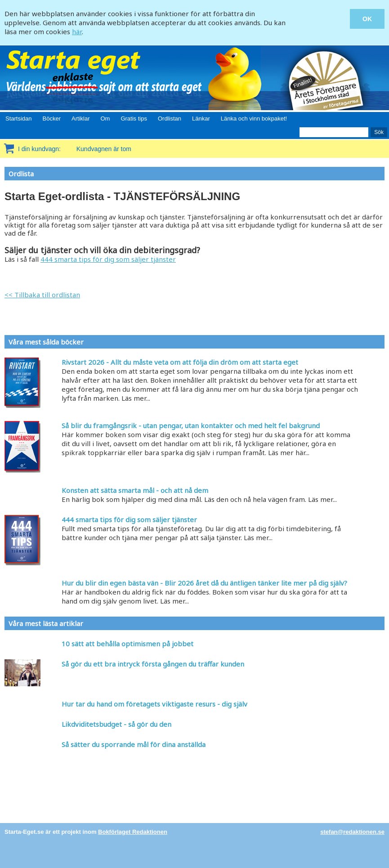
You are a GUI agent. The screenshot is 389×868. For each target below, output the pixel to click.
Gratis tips (134, 119)
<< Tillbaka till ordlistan (42, 295)
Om (105, 119)
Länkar (201, 119)
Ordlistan (170, 119)
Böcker (52, 119)
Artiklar (80, 119)
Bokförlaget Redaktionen (133, 832)
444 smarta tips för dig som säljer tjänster (108, 259)
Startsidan (19, 119)
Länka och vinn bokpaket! (254, 119)
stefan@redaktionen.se (352, 832)
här (77, 31)
